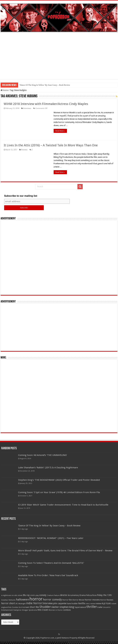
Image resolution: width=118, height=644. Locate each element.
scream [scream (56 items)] (26, 607)
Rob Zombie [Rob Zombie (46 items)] (13, 607)
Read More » (60, 131)
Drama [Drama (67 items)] (83, 595)
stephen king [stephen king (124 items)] (67, 607)
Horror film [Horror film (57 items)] (67, 600)
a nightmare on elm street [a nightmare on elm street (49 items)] (12, 595)
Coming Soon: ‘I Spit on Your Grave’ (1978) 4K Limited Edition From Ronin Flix (59, 492)
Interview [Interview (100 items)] (48, 603)
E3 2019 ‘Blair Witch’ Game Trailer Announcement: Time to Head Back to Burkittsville (63, 505)
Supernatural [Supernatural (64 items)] (80, 607)
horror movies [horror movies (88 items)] (92, 600)
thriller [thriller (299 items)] (92, 607)
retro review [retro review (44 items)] (90, 604)
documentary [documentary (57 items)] (73, 595)
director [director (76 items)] (64, 595)
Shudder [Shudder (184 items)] (45, 607)
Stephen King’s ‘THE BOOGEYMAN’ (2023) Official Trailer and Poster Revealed (59, 480)
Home (4, 90)
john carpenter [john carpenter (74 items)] (60, 603)
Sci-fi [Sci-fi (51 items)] (21, 607)
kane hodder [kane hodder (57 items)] (72, 604)
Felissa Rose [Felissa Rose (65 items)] (91, 595)
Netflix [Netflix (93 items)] (82, 603)
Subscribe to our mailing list (21, 196)
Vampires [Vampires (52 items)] (17, 610)
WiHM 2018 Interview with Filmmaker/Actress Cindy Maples (46, 104)
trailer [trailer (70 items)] (100, 607)
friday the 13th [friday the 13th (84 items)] (104, 595)
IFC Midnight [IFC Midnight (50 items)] (21, 604)
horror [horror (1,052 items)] (36, 599)
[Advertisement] (59, 58)
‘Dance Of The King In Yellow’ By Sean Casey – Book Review (45, 85)
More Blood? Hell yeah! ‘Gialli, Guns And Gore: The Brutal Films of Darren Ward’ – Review (65, 551)
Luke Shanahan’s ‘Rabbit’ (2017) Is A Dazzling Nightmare (48, 468)
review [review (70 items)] (98, 603)
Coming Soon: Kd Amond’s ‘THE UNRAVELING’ (43, 455)
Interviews (27, 108)
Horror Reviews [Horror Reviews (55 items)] (107, 600)
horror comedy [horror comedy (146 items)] (52, 599)
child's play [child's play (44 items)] (34, 595)
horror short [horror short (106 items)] (8, 603)
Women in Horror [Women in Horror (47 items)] (56, 610)
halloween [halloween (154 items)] (23, 599)
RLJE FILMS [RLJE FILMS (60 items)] (106, 603)
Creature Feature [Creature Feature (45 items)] (53, 595)
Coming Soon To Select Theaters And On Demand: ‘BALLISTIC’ (51, 563)
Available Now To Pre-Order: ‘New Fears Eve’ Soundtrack (48, 575)
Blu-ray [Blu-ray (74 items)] (26, 595)
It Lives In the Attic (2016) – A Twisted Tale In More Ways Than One (51, 145)
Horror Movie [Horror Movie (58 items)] (78, 600)
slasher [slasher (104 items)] (55, 607)
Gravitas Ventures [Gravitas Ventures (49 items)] (8, 600)
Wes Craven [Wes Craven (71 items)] (43, 610)
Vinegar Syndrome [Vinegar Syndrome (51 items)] (29, 610)
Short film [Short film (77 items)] (34, 607)
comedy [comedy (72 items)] (43, 595)
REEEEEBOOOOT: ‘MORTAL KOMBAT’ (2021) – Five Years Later (51, 538)
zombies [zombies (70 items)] (67, 610)
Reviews (24, 150)
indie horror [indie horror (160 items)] (34, 603)
